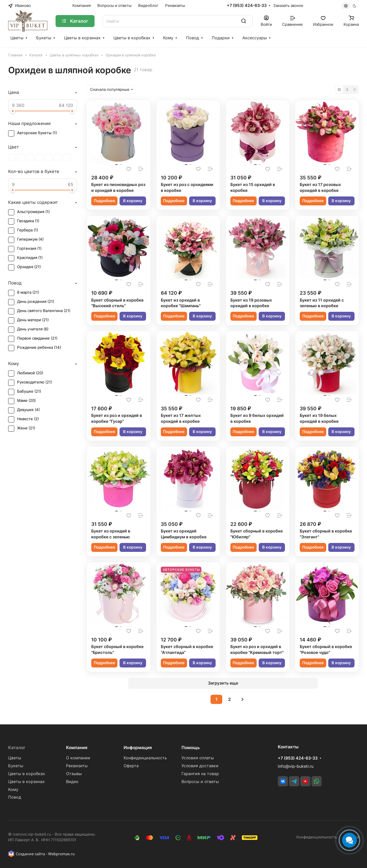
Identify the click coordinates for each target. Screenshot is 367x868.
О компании (78, 758)
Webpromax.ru (61, 854)
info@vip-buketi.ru (296, 766)
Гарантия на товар (200, 774)
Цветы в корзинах (82, 38)
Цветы (17, 38)
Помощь (191, 748)
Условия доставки (200, 766)
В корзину (133, 201)
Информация (138, 748)
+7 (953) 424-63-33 (247, 6)
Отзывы (74, 774)
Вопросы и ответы (200, 782)
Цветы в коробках (132, 38)
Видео (72, 782)
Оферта (131, 766)
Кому (168, 38)
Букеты (44, 38)
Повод (193, 38)
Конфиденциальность (145, 758)
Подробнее (104, 201)
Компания (77, 748)
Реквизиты (77, 766)
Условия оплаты (198, 758)
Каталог (17, 748)
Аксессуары (255, 38)
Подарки (221, 38)
